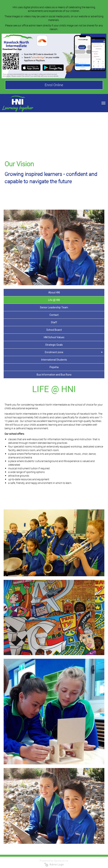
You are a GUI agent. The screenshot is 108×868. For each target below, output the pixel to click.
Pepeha (54, 367)
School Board (54, 330)
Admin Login (54, 865)
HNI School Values (54, 337)
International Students (54, 360)
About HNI (54, 292)
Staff (54, 322)
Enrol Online (54, 85)
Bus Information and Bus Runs (54, 375)
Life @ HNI (54, 300)
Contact (54, 315)
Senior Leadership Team (54, 307)
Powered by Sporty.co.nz (54, 861)
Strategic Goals (54, 345)
